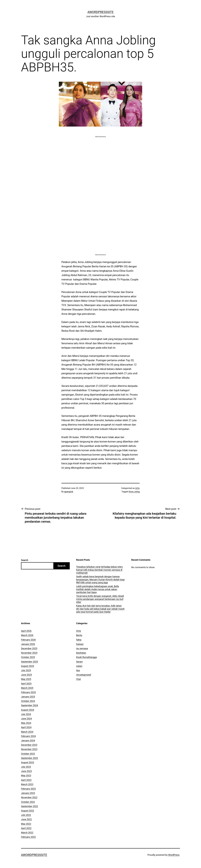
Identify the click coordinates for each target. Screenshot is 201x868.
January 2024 (28, 740)
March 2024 (27, 732)
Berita (79, 635)
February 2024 (28, 736)
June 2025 (26, 675)
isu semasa (82, 648)
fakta (79, 640)
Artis (137, 488)
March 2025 (27, 688)
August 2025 (28, 666)
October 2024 (28, 701)
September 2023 (29, 758)
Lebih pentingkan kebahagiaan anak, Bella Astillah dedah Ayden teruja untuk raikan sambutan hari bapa (98, 589)
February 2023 (28, 789)
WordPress (174, 855)
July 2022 (26, 815)
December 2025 (29, 648)
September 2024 (29, 705)
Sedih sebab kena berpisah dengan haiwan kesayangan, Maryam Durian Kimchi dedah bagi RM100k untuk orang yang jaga (100, 580)
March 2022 (27, 833)
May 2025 (26, 679)
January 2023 (28, 793)
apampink (69, 492)
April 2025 (26, 684)
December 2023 (29, 745)
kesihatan (81, 653)
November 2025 (29, 653)
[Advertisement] (100, 156)
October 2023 (28, 754)
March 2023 (27, 784)
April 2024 (26, 727)
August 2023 (28, 762)
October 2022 (28, 802)
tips (78, 670)
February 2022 (28, 837)
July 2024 (26, 714)
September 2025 (29, 662)
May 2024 (26, 723)
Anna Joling (134, 492)
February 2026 (28, 640)
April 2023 (26, 780)
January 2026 (28, 644)
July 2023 (26, 767)
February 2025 (28, 692)
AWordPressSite (100, 12)
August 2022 (28, 811)
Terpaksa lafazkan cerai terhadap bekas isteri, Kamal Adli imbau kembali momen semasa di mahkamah (100, 570)
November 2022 (29, 797)
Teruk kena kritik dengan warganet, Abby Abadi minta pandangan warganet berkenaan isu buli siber (100, 599)
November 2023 (29, 749)
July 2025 (26, 670)
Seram (79, 662)
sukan (79, 666)
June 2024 (26, 719)
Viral (78, 679)
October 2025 (28, 657)
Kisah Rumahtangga (86, 657)
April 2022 (26, 828)
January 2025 (28, 697)
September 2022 (29, 806)
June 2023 (26, 771)
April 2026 (26, 631)
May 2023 (26, 775)
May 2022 (26, 824)
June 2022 (26, 819)
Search (25, 560)
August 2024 (28, 710)
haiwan (80, 644)
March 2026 (27, 635)
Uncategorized (84, 675)
